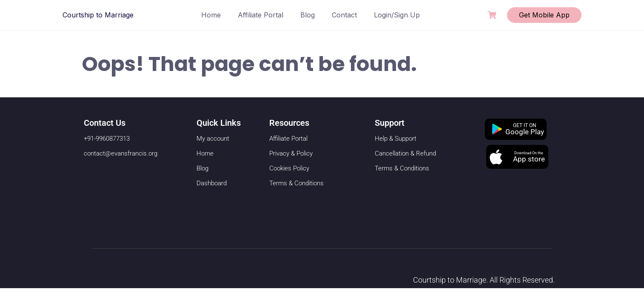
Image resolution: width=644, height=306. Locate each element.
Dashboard (212, 183)
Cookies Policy (289, 168)
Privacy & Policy (291, 153)
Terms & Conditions (296, 183)
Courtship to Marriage (98, 15)
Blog (308, 15)
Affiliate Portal (261, 15)
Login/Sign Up (397, 15)
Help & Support (396, 139)
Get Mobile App (544, 15)
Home (211, 15)
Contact (344, 15)
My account (213, 139)
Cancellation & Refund (405, 153)
